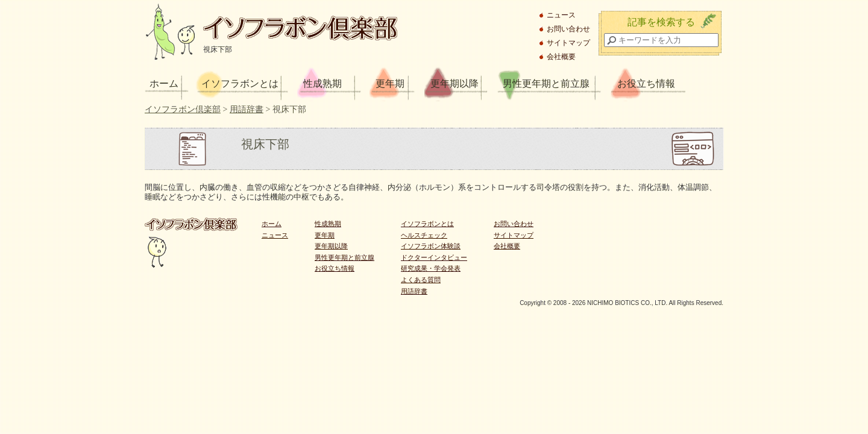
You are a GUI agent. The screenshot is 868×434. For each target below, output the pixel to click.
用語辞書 (414, 291)
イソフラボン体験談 (431, 246)
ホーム (164, 83)
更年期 (390, 83)
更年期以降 (454, 83)
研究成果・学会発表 (431, 268)
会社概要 (561, 57)
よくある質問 (421, 280)
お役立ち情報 (646, 83)
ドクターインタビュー (434, 257)
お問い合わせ (568, 29)
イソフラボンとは (240, 83)
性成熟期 (322, 83)
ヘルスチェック (424, 235)
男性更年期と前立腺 (546, 83)
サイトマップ (568, 43)
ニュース (561, 15)
